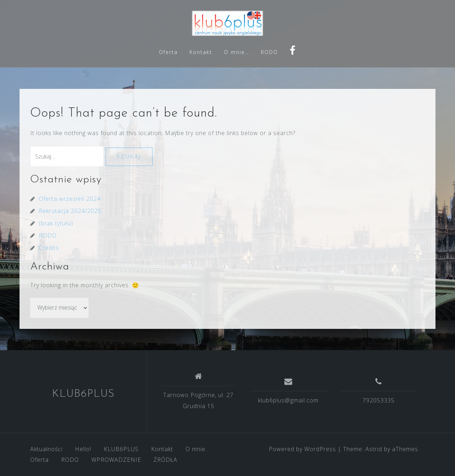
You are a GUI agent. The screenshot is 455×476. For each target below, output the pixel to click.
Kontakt (201, 52)
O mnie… (237, 52)
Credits (49, 248)
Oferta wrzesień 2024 (70, 199)
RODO (269, 52)
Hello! (83, 449)
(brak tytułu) (56, 223)
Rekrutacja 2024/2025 (70, 211)
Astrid (374, 449)
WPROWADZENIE (116, 460)
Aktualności (46, 449)
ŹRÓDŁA (165, 460)
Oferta (168, 52)
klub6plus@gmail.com (288, 400)
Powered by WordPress (302, 449)
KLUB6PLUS (83, 394)
